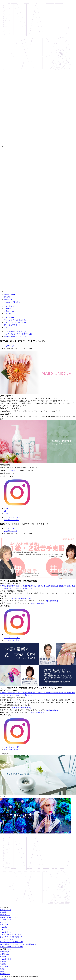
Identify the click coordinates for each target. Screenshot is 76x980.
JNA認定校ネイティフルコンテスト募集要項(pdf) (18, 944)
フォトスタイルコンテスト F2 (15, 323)
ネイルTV (8, 313)
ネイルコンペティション (13, 302)
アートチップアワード (12, 325)
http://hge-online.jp (52, 601)
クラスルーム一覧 (11, 531)
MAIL (6, 508)
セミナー (3, 957)
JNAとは (3, 971)
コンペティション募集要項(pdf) (15, 332)
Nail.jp (2, 969)
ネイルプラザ (9, 327)
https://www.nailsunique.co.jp (22, 598)
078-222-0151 (14, 470)
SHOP (6, 513)
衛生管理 (3, 961)
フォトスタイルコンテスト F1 (15, 320)
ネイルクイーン (10, 318)
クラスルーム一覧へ (11, 520)
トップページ (9, 346)
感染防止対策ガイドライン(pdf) (15, 336)
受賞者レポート (10, 295)
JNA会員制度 (5, 952)
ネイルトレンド (6, 959)
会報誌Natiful (5, 954)
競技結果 (7, 297)
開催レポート (9, 300)
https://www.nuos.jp (37, 603)
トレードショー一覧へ (12, 517)
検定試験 (3, 964)
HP (5, 511)
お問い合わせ (5, 974)
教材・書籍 (4, 966)
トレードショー (10, 306)
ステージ (7, 309)
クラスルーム (9, 311)
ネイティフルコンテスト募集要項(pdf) (18, 334)
